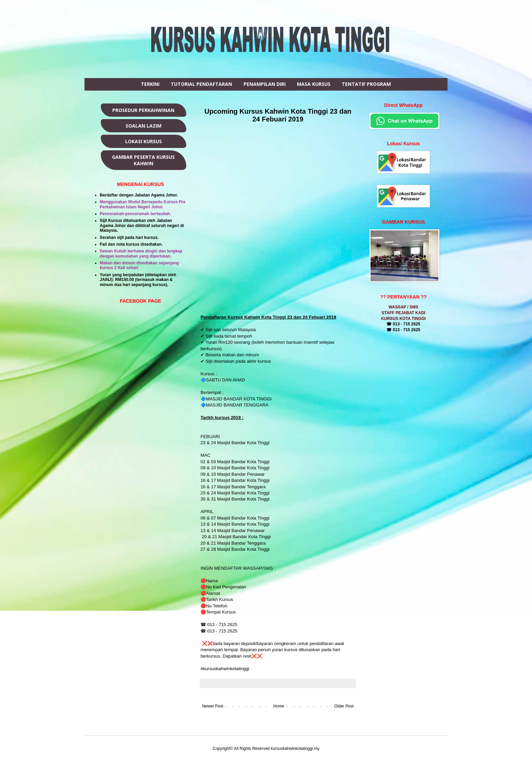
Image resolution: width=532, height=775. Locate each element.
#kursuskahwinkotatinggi (225, 669)
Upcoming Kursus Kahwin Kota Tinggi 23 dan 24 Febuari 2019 (278, 115)
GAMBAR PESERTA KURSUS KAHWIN (143, 160)
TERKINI (150, 84)
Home (279, 706)
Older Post (344, 706)
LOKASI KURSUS (144, 141)
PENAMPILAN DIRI (265, 84)
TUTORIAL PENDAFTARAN (201, 84)
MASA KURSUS (314, 84)
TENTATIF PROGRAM (366, 84)
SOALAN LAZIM (144, 126)
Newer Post (213, 706)
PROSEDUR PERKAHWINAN (143, 110)
